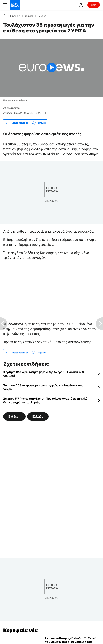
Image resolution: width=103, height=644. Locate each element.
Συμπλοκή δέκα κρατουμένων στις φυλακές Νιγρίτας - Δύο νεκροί (43, 387)
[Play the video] (51, 68)
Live (94, 5)
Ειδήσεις (15, 16)
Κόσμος (29, 16)
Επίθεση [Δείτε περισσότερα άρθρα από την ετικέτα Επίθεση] (14, 416)
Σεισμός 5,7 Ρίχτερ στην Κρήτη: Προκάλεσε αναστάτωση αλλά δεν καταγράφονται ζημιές (45, 400)
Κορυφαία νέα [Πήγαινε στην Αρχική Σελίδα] (20, 630)
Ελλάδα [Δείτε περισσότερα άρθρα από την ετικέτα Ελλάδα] (38, 416)
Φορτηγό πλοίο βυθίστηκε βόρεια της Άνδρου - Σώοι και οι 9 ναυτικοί (44, 374)
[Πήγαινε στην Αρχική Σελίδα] (15, 5)
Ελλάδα (42, 16)
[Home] (5, 16)
